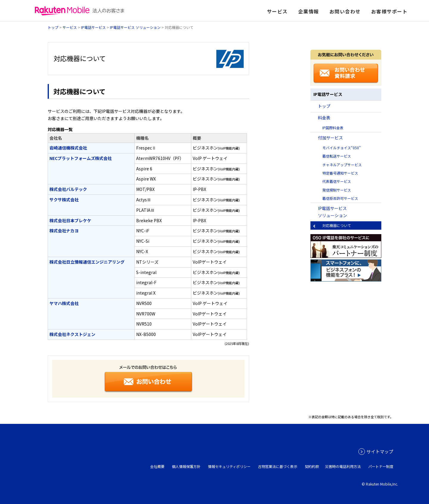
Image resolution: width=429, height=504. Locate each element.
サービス (70, 27)
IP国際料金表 (333, 128)
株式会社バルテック (68, 189)
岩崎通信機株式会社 (68, 148)
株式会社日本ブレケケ (70, 220)
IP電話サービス (93, 27)
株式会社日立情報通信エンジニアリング (87, 262)
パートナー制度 (381, 466)
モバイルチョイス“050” (342, 148)
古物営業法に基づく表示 (278, 466)
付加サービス (330, 138)
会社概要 (157, 466)
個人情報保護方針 (186, 466)
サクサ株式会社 (64, 200)
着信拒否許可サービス (340, 198)
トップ (53, 27)
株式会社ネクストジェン (72, 334)
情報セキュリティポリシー (229, 466)
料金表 (324, 118)
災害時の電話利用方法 (343, 466)
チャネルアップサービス (342, 165)
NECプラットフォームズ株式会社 (81, 158)
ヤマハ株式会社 (64, 303)
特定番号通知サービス (340, 173)
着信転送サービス (337, 156)
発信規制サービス (337, 190)
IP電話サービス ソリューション (135, 27)
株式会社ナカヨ (64, 231)
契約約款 (312, 466)
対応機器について (337, 225)
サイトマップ (380, 451)
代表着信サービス (337, 181)
